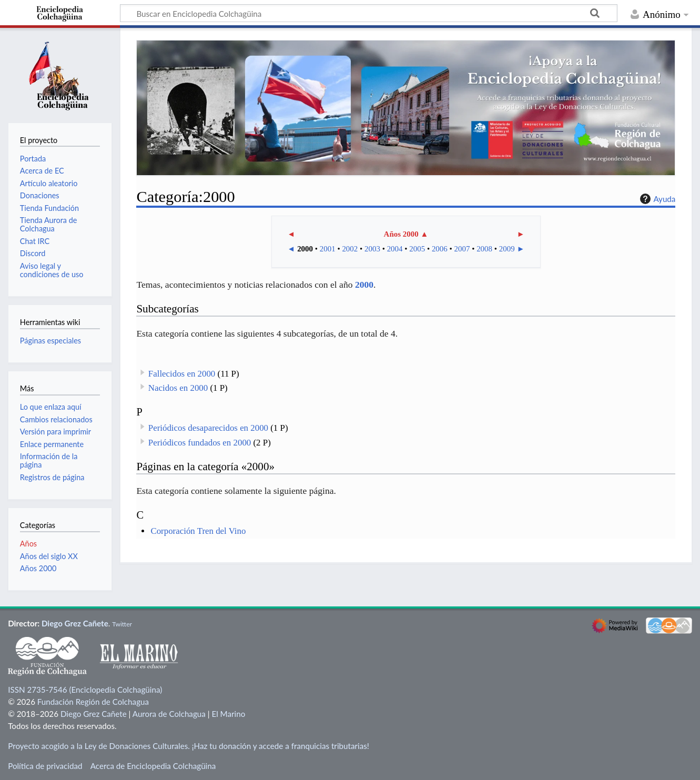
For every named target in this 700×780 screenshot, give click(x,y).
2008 (484, 249)
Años (28, 544)
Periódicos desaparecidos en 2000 (208, 428)
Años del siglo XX (49, 556)
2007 (462, 249)
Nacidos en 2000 (178, 388)
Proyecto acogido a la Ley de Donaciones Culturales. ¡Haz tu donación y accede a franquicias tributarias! (189, 746)
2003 (372, 249)
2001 (328, 249)
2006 (440, 249)
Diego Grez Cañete (75, 623)
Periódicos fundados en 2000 (200, 443)
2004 (395, 249)
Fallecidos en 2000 (182, 374)
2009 (507, 249)
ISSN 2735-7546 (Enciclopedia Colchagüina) (85, 690)
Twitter (122, 624)
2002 (350, 249)
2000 (305, 249)
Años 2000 (401, 234)
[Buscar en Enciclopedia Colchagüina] (369, 13)
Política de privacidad (45, 766)
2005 (417, 249)
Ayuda (656, 199)
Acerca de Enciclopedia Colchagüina (153, 766)
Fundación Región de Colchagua (93, 702)
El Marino (228, 714)
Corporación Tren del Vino (198, 531)
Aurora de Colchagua (169, 714)
